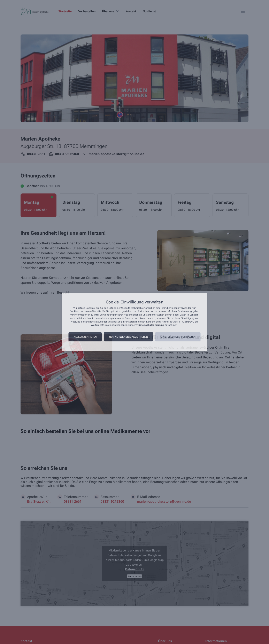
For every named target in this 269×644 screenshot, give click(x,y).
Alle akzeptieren (85, 337)
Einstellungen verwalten (178, 337)
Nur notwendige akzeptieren (129, 337)
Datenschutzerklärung (151, 325)
